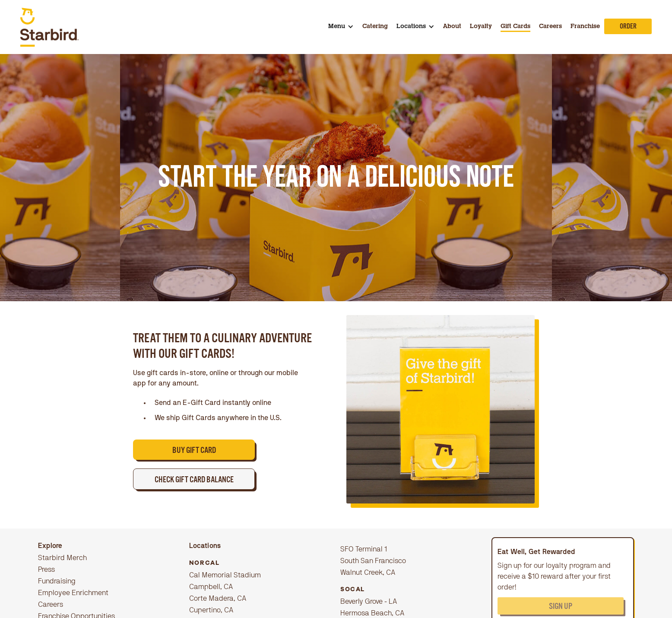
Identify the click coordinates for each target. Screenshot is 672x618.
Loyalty (481, 27)
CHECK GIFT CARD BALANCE (194, 481)
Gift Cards (515, 27)
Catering (375, 27)
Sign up (561, 607)
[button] (341, 27)
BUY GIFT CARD (194, 451)
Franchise (585, 27)
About (452, 27)
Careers (550, 27)
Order (628, 27)
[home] (50, 27)
